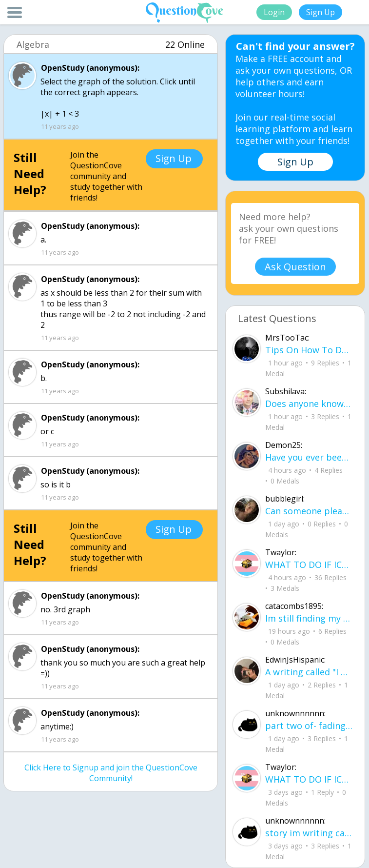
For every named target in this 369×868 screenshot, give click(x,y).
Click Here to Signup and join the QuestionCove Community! (111, 773)
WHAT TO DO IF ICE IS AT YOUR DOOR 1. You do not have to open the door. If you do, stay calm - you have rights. (309, 565)
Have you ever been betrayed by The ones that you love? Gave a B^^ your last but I (309, 457)
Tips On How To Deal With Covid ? (309, 350)
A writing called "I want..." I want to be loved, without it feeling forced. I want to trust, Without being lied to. (309, 672)
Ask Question (295, 267)
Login (274, 12)
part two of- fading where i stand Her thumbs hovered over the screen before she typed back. (309, 726)
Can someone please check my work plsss (309, 511)
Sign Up (320, 12)
